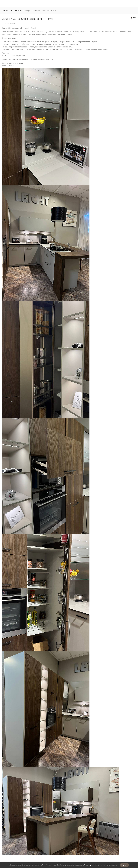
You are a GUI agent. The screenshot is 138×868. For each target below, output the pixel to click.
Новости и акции (16, 11)
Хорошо (124, 865)
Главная (5, 11)
